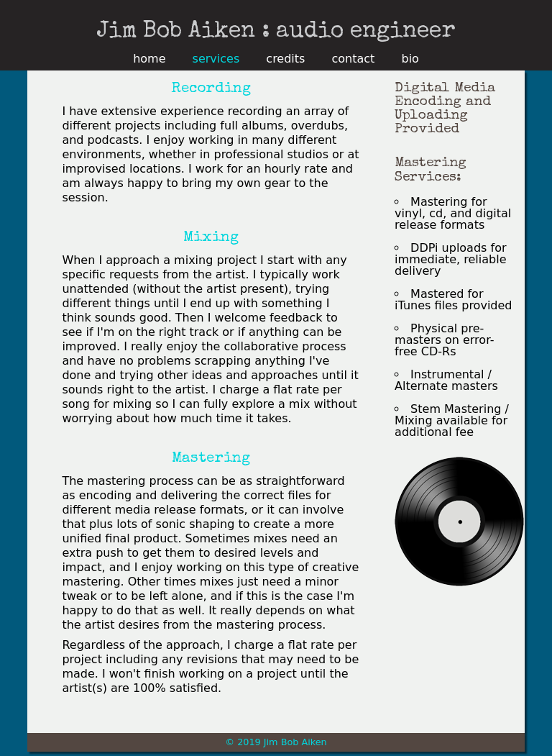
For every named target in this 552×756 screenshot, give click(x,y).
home (149, 59)
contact (354, 59)
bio (410, 59)
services (216, 59)
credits (285, 59)
